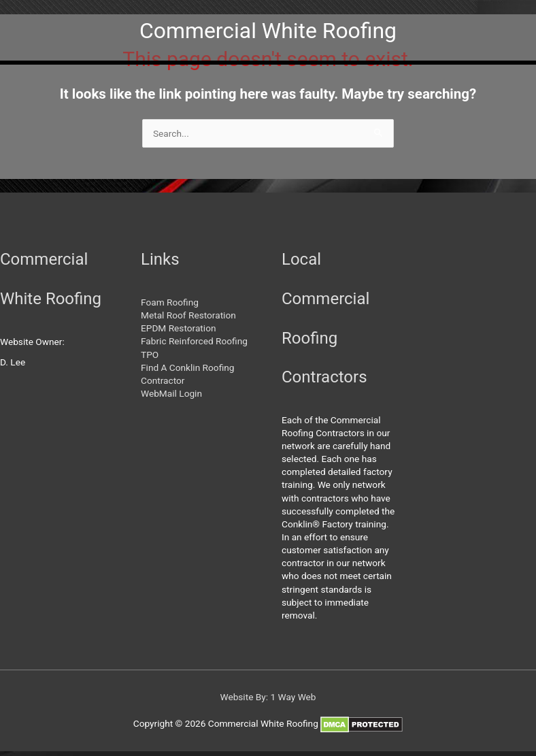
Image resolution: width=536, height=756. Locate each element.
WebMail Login (171, 393)
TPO (150, 355)
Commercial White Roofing (268, 31)
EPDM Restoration (179, 328)
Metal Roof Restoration (188, 315)
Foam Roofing (170, 302)
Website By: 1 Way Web (268, 697)
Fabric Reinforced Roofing (194, 341)
